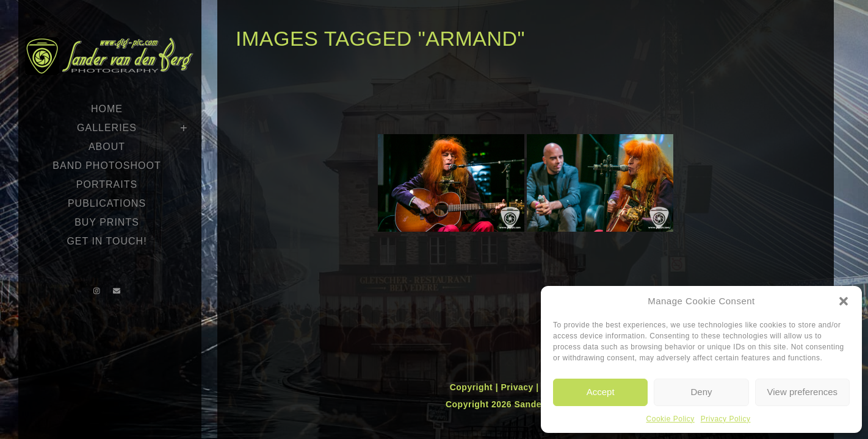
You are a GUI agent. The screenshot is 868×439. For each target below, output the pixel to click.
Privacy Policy (726, 419)
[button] (844, 301)
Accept (601, 392)
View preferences (803, 392)
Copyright (473, 387)
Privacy (518, 387)
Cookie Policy (671, 419)
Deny (701, 392)
